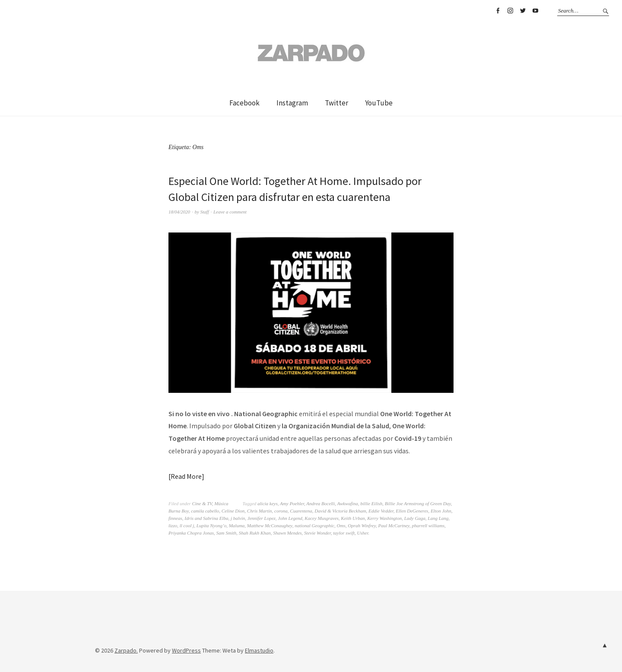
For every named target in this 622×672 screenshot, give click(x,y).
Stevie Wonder (317, 533)
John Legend (290, 518)
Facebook (498, 11)
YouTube (535, 11)
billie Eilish (371, 503)
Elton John (441, 511)
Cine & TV (202, 503)
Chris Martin (260, 511)
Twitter (523, 11)
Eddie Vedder (381, 511)
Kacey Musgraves (322, 518)
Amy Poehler (292, 503)
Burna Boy (179, 511)
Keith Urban (353, 518)
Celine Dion (233, 511)
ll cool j (187, 525)
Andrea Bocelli (321, 503)
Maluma (237, 525)
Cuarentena (301, 511)
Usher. (363, 533)
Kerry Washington (384, 518)
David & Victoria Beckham (340, 511)
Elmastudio (259, 650)
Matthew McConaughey (270, 525)
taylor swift (344, 533)
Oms (341, 525)
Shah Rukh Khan (255, 533)
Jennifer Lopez (262, 518)
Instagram (510, 11)
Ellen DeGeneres (412, 511)
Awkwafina (348, 503)
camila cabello (205, 511)
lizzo (173, 525)
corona (281, 511)
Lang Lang (438, 518)
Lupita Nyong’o (211, 525)
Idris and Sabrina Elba (206, 518)
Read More (186, 476)
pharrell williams (428, 525)
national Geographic (314, 525)
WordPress (186, 650)
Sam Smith (227, 533)
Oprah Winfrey (362, 525)
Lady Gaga (415, 518)
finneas (175, 518)
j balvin (238, 518)
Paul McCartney (394, 525)
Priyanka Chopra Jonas (191, 533)
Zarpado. (126, 650)
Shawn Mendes (287, 533)
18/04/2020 (179, 212)
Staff (205, 212)
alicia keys (268, 503)
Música (221, 503)
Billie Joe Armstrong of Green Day (418, 503)
